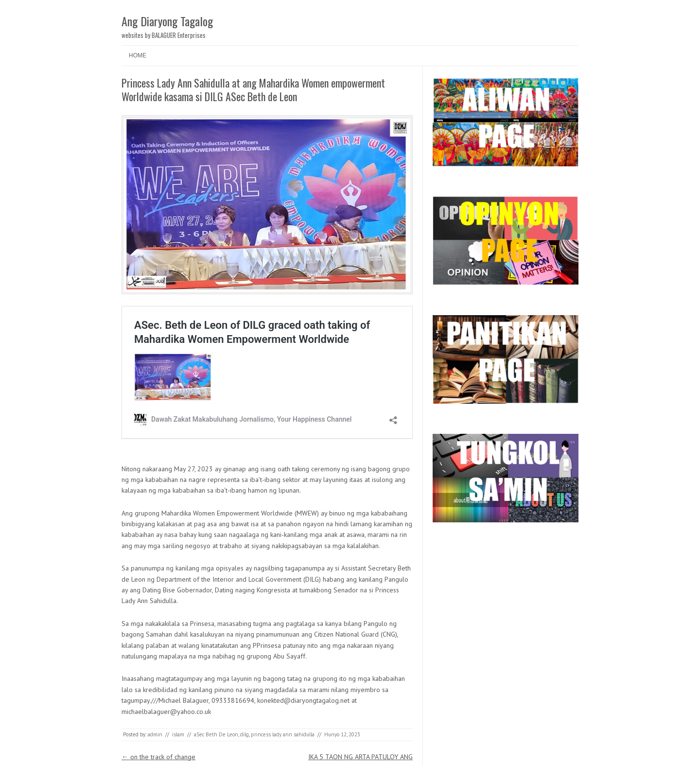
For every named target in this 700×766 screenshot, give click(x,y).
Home (138, 55)
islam (178, 734)
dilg (245, 734)
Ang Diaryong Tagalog (167, 21)
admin (155, 734)
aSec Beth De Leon (216, 734)
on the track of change (158, 757)
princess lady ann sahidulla (283, 734)
